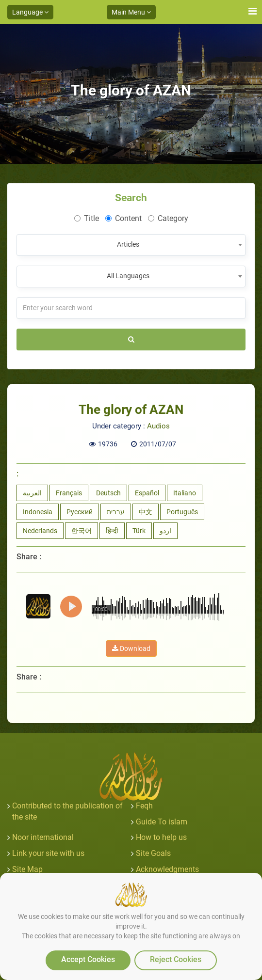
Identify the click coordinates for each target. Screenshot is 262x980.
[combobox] (131, 245)
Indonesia (38, 512)
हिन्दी (112, 531)
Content (123, 218)
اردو (165, 531)
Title (87, 218)
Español (147, 493)
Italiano (185, 493)
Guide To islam (162, 822)
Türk (139, 531)
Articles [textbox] (128, 244)
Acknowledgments (167, 869)
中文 (146, 512)
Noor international (43, 837)
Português (182, 512)
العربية (32, 493)
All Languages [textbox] (128, 276)
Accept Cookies (88, 959)
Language (30, 12)
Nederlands (40, 531)
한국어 (82, 531)
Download (131, 648)
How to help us (161, 837)
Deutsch (108, 493)
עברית (116, 512)
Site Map (27, 869)
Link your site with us (48, 853)
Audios (158, 426)
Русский (80, 512)
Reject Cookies (176, 959)
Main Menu (131, 12)
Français (69, 493)
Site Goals (153, 853)
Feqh (144, 806)
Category (168, 218)
